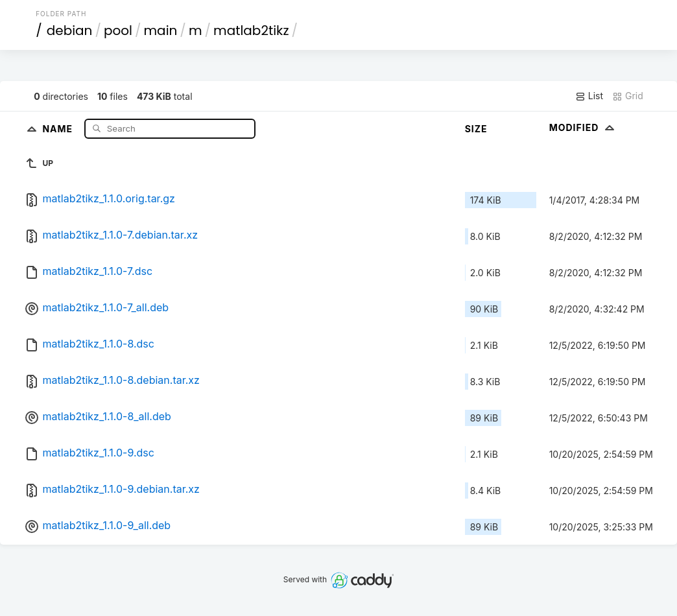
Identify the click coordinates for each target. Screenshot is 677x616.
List (589, 96)
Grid (628, 96)
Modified (583, 127)
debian (70, 30)
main (161, 30)
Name (59, 128)
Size (476, 129)
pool (118, 30)
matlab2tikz (251, 30)
